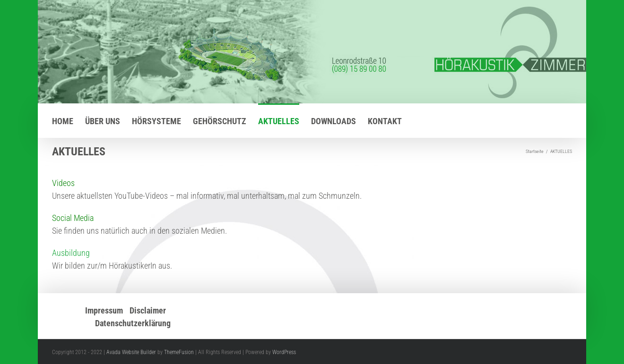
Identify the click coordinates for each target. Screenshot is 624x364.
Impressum (104, 310)
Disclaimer (148, 310)
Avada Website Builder (131, 352)
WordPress (284, 352)
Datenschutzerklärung (133, 323)
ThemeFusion (179, 352)
